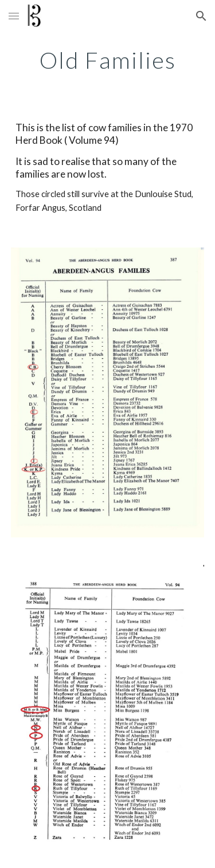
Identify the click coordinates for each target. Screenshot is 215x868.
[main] (108, 60)
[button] (14, 16)
